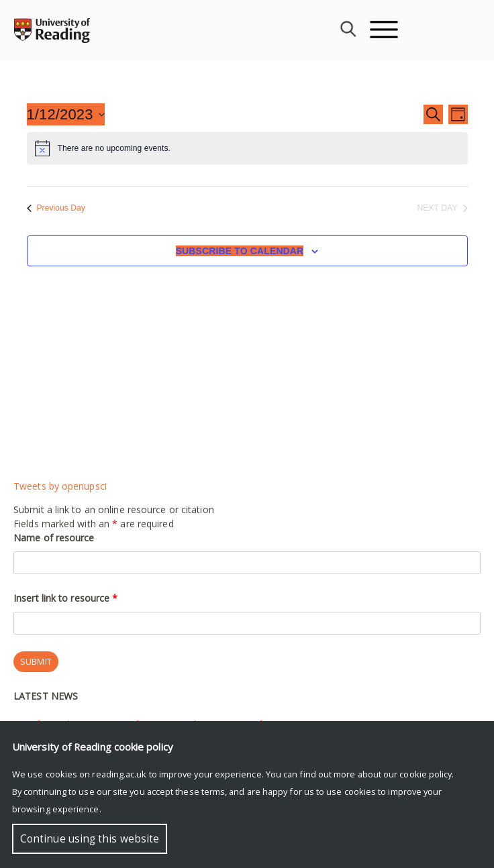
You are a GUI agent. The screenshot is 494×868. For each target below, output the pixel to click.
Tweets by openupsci (60, 486)
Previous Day (56, 208)
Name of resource (54, 538)
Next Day (443, 208)
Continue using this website (90, 839)
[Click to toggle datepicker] (66, 114)
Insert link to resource (66, 598)
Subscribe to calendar (240, 251)
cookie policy (426, 774)
